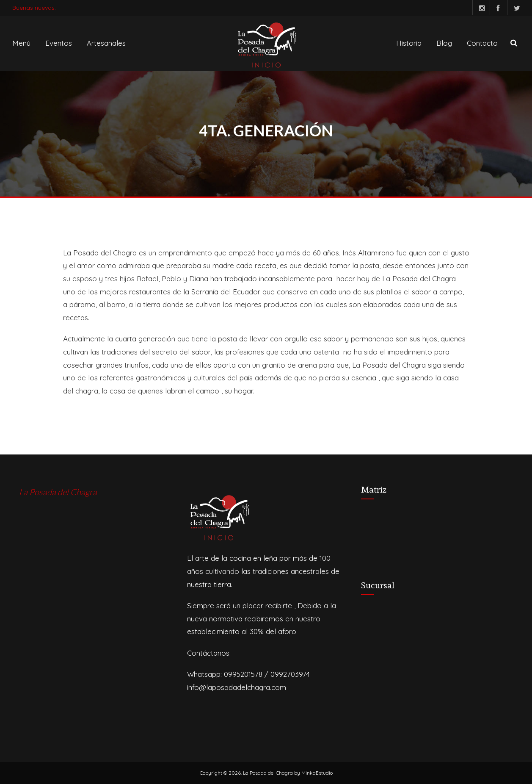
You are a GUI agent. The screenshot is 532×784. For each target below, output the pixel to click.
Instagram (479, 7)
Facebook (496, 7)
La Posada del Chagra (58, 492)
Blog (444, 43)
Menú (21, 43)
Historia (409, 43)
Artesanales (106, 43)
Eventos (59, 43)
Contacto (482, 43)
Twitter (514, 7)
